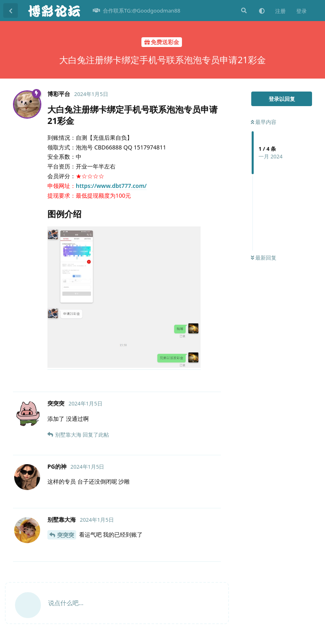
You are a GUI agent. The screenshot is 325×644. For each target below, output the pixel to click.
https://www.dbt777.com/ (111, 186)
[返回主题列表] (11, 11)
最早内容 (264, 122)
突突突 (66, 535)
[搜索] (243, 11)
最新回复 (264, 258)
